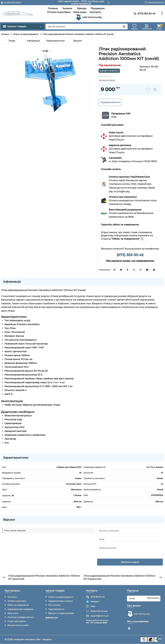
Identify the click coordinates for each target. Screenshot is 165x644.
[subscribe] (144, 599)
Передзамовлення (110, 102)
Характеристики (55, 41)
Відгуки (78, 41)
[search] (87, 27)
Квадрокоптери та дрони (61, 601)
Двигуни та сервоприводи (61, 613)
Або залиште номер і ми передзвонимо (130, 261)
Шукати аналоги (109, 71)
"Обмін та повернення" (127, 239)
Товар (12, 41)
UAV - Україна (43, 639)
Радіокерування (56, 609)
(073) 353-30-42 (130, 255)
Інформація (33, 41)
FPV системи (54, 605)
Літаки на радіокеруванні (61, 597)
